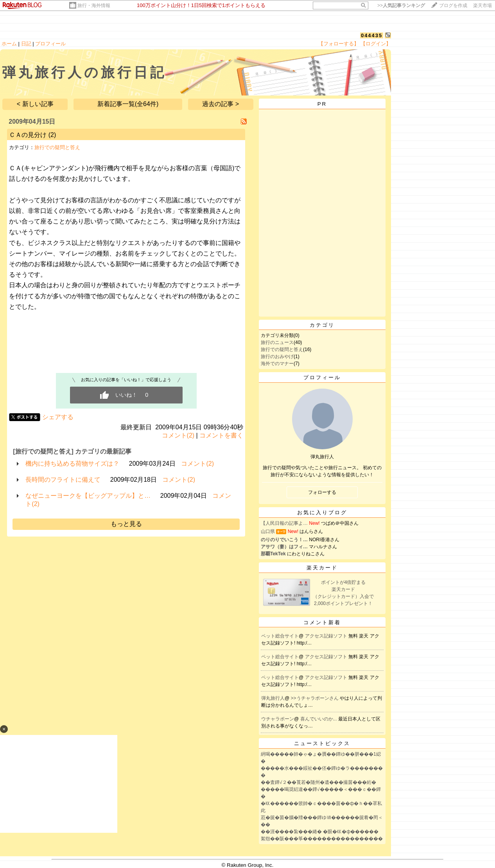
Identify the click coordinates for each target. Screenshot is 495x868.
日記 (26, 44)
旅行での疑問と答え (57, 147)
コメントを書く (221, 435)
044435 (372, 35)
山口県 (268, 531)
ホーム (9, 44)
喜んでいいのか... (319, 719)
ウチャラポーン (278, 719)
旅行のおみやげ (277, 357)
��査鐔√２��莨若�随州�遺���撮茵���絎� (318, 782)
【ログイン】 (376, 44)
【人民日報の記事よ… (284, 523)
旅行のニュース (277, 342)
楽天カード (322, 568)
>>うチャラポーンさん (315, 698)
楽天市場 (482, 5)
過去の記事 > (221, 104)
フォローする (322, 492)
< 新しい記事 (35, 104)
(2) (52, 135)
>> (401, 5)
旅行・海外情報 (94, 5)
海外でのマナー (277, 364)
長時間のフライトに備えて (63, 480)
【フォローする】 (339, 44)
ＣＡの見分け (28, 135)
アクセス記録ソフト (327, 636)
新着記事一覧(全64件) (128, 104)
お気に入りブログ (322, 512)
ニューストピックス (322, 743)
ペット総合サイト (280, 636)
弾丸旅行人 (273, 698)
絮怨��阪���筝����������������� (322, 839)
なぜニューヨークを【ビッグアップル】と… (88, 496)
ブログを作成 (453, 5)
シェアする (58, 417)
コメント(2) (178, 435)
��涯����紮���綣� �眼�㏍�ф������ (320, 832)
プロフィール (50, 44)
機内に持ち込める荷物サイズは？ (72, 464)
